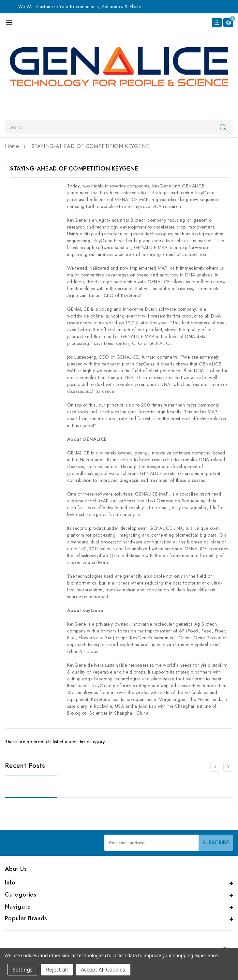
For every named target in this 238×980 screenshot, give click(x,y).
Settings (23, 970)
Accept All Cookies (103, 970)
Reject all (57, 970)
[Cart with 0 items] (228, 22)
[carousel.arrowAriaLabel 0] (215, 767)
